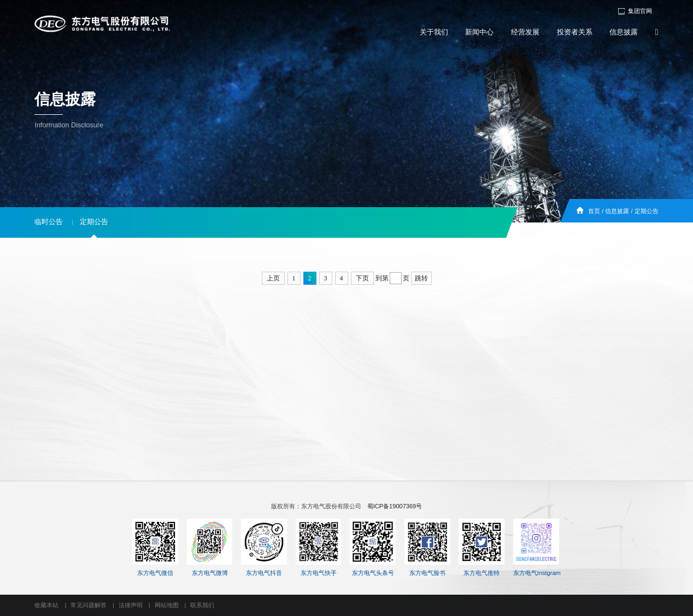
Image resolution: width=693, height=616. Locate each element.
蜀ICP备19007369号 (395, 506)
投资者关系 (575, 32)
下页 (362, 278)
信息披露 (624, 32)
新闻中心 (479, 32)
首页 (594, 211)
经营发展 (525, 32)
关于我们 (434, 32)
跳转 (421, 278)
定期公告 (647, 211)
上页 (273, 278)
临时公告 (49, 222)
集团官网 (635, 11)
